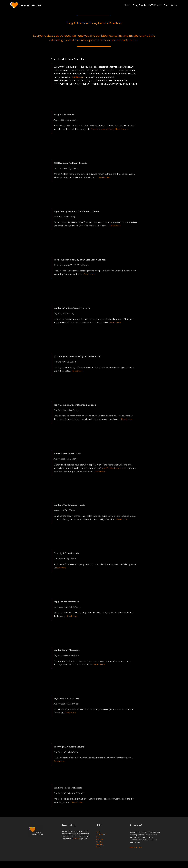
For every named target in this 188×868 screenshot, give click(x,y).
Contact (99, 856)
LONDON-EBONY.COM (31, 5)
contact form (79, 77)
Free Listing (100, 853)
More (173, 5)
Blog (166, 5)
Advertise (99, 851)
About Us (99, 848)
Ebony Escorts (139, 5)
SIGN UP (76, 844)
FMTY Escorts (155, 5)
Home (127, 5)
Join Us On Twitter (136, 859)
